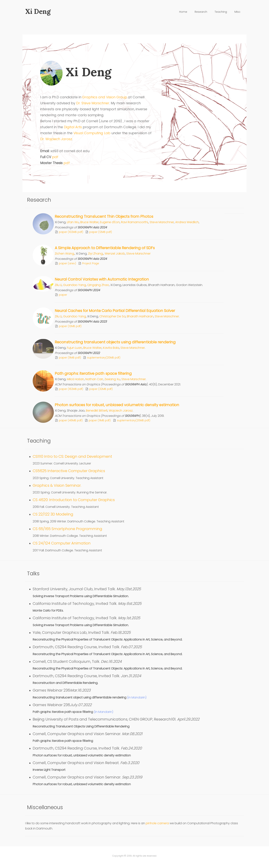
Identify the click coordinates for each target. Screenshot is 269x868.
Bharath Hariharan (140, 316)
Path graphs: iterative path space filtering (93, 373)
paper (63, 295)
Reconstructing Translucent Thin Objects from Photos (104, 216)
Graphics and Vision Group (105, 97)
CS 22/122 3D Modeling (53, 514)
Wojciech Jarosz (121, 411)
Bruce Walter (89, 222)
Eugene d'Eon (110, 222)
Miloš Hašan (75, 379)
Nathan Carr (94, 379)
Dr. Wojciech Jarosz (56, 139)
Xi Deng (38, 11)
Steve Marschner (162, 222)
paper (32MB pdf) (101, 389)
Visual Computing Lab (91, 133)
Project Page (91, 263)
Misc (237, 12)
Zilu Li (58, 285)
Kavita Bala (111, 348)
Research (201, 12)
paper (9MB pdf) (70, 358)
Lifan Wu (73, 222)
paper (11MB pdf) (100, 420)
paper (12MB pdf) (101, 232)
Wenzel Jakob (115, 254)
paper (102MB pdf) (71, 232)
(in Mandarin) (137, 697)
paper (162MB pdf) (71, 389)
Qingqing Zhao (98, 285)
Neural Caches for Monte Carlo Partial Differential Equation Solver (115, 311)
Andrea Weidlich (187, 222)
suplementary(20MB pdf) (104, 358)
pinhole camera (158, 823)
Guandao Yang (75, 285)
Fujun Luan (74, 348)
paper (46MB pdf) (71, 420)
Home (183, 12)
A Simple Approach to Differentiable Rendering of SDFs (105, 248)
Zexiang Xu (112, 379)
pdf (55, 157)
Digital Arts (73, 127)
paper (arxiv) (67, 263)
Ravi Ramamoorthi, (135, 222)
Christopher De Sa (112, 316)
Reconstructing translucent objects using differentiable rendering (115, 342)
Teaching (221, 12)
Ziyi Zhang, (96, 254)
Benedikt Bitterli (97, 411)
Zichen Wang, (65, 254)
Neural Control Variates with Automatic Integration (102, 279)
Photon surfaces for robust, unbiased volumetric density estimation (117, 405)
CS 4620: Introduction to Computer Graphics (74, 500)
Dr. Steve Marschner (93, 103)
